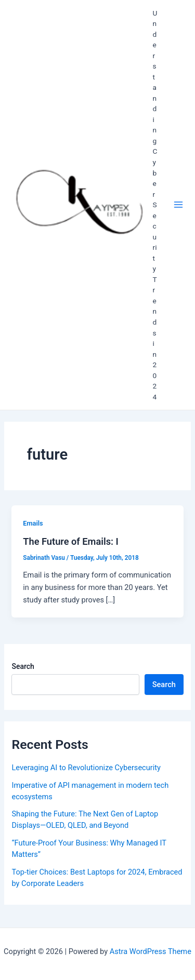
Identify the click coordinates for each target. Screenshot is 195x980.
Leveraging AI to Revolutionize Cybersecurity (86, 768)
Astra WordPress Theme (151, 951)
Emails (33, 523)
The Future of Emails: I (70, 541)
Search (23, 666)
